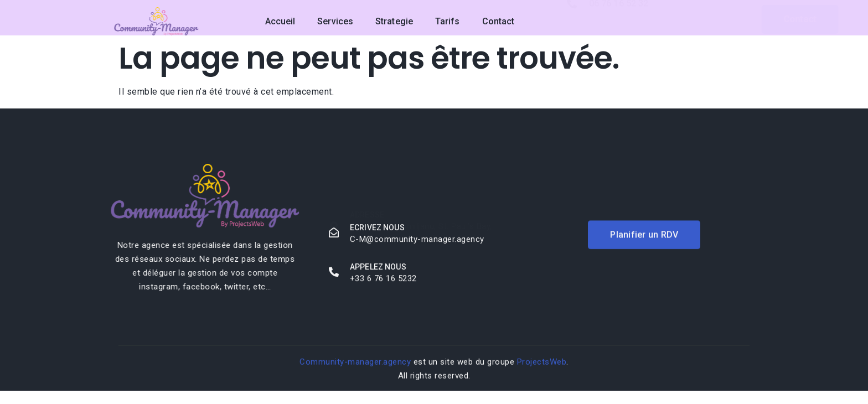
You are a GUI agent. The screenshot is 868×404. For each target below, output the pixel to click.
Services (335, 21)
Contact (498, 21)
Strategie (394, 21)
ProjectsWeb (542, 364)
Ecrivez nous (377, 229)
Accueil (280, 21)
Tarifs (448, 21)
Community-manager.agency (355, 364)
